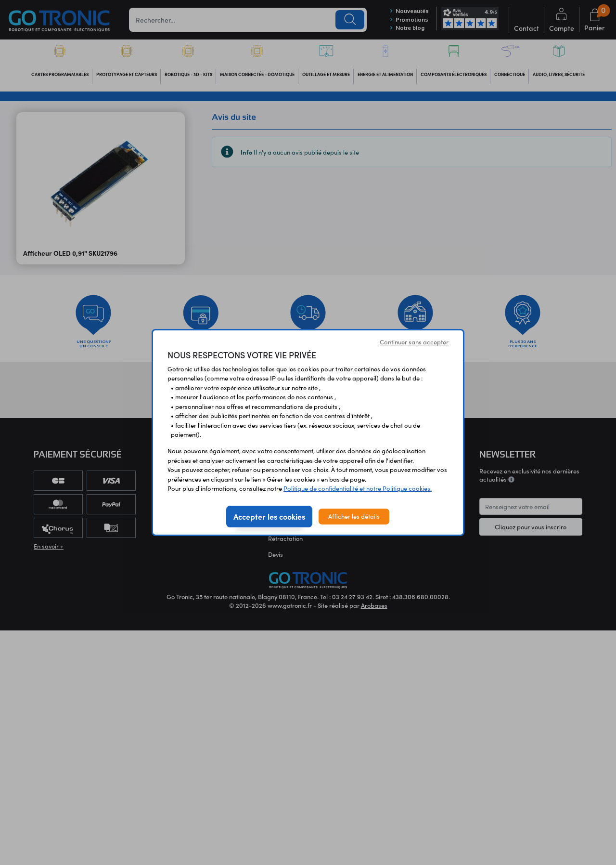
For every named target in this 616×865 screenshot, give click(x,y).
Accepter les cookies (269, 516)
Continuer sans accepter (414, 342)
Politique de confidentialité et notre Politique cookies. (358, 488)
